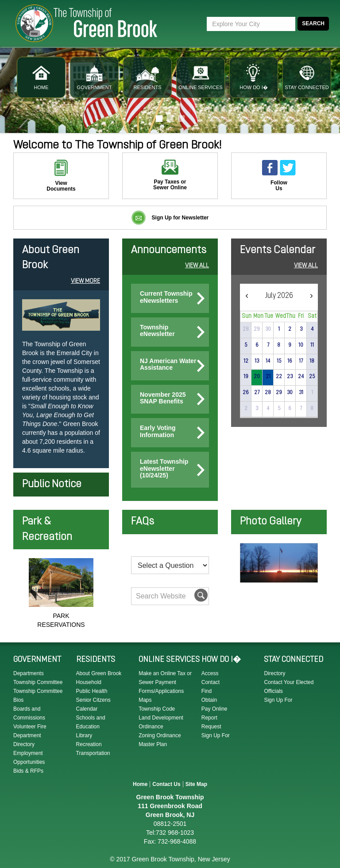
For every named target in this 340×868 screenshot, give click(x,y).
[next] (311, 296)
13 (257, 361)
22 (279, 377)
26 (246, 393)
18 (312, 361)
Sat (312, 316)
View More (85, 281)
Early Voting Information (158, 431)
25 (312, 377)
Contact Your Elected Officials (289, 687)
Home (140, 784)
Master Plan (153, 744)
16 (290, 361)
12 (246, 361)
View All (197, 266)
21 (268, 377)
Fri (301, 316)
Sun (247, 316)
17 (301, 361)
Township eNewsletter (157, 331)
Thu (291, 316)
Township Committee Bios (38, 696)
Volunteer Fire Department (30, 731)
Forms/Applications (161, 691)
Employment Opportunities (29, 758)
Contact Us (166, 784)
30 (268, 329)
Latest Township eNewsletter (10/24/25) (164, 469)
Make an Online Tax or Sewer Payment (165, 678)
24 (301, 377)
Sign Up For (216, 735)
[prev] (247, 296)
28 (268, 393)
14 (268, 361)
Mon (258, 316)
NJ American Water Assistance (168, 364)
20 (257, 377)
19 (246, 377)
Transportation (93, 753)
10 (301, 345)
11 (312, 345)
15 (279, 361)
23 (290, 377)
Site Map (196, 784)
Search (313, 23)
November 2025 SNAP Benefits (163, 398)
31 (301, 393)
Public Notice (52, 485)
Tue (269, 316)
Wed (281, 316)
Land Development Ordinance (161, 722)
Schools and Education (91, 722)
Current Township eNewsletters (166, 297)
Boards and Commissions (29, 713)
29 (257, 329)
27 (257, 393)
